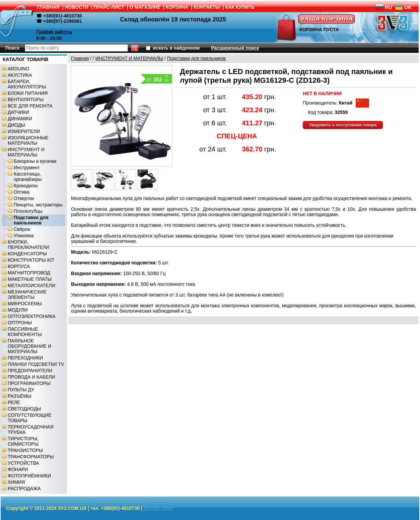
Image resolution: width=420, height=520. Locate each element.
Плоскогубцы (28, 211)
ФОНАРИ (18, 469)
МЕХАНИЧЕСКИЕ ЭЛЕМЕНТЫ (27, 295)
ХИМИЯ (16, 482)
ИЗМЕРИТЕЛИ (24, 131)
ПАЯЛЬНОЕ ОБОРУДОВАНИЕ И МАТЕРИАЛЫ (29, 346)
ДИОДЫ (16, 125)
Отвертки (24, 198)
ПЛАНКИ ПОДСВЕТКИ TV (36, 364)
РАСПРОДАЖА (24, 489)
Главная (80, 58)
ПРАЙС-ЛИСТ (109, 7)
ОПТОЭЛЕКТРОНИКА (31, 316)
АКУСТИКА (20, 75)
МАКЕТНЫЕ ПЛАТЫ (30, 279)
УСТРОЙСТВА (23, 463)
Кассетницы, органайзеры (28, 177)
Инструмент (27, 168)
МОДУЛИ (18, 310)
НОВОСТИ (77, 7)
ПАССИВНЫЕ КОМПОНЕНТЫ (25, 332)
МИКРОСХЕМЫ (25, 304)
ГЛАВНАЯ (48, 7)
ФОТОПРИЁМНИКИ (29, 476)
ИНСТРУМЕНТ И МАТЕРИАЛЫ (26, 152)
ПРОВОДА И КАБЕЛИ (31, 377)
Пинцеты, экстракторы (38, 205)
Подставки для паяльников (31, 220)
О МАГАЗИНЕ (145, 7)
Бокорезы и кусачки (35, 161)
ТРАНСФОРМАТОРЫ (31, 457)
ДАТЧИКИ (18, 112)
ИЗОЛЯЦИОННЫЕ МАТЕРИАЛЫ (28, 140)
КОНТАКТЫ (207, 7)
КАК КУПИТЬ (240, 7)
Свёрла (22, 229)
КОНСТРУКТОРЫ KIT (31, 260)
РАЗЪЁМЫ (20, 396)
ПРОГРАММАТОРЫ (29, 383)
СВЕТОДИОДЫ (24, 409)
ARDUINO (19, 69)
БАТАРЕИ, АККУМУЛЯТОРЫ (27, 84)
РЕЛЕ (14, 402)
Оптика (22, 192)
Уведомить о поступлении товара (343, 125)
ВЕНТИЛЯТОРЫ (26, 100)
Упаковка (24, 236)
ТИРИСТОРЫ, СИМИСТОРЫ (23, 441)
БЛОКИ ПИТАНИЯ (28, 93)
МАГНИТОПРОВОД (29, 273)
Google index (158, 508)
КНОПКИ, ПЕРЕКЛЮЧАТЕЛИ (28, 245)
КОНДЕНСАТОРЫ (27, 254)
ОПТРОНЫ (20, 323)
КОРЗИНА (177, 7)
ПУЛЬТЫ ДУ (21, 390)
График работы (54, 32)
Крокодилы (26, 186)
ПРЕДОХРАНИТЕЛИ (30, 371)
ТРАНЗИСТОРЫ (25, 450)
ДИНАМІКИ (20, 119)
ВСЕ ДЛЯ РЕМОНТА (30, 106)
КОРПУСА (19, 266)
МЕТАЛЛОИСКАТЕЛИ (31, 285)
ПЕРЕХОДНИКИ (25, 358)
